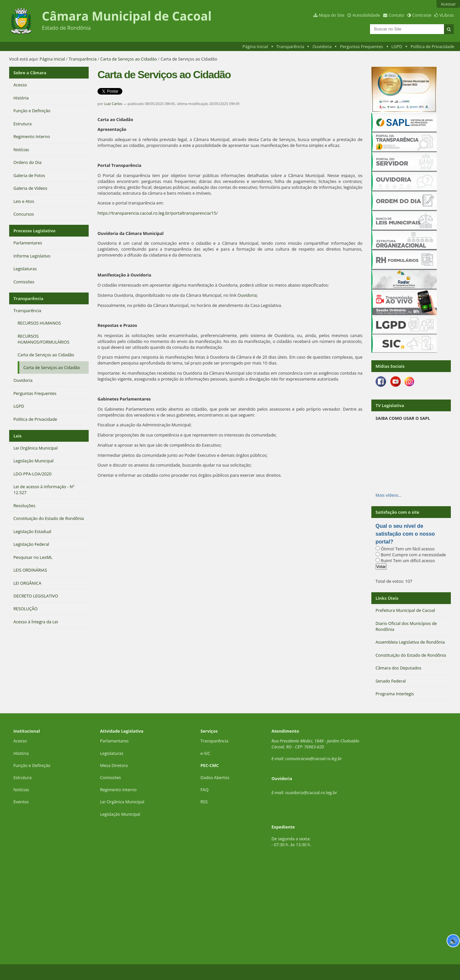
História (21, 753)
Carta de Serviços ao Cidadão (128, 59)
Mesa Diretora (114, 765)
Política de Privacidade (433, 46)
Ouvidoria (322, 46)
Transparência (290, 46)
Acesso (20, 741)
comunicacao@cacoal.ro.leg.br (314, 758)
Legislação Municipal (120, 814)
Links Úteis (387, 598)
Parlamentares (114, 741)
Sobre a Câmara (30, 73)
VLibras (447, 15)
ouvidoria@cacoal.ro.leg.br (311, 793)
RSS (204, 802)
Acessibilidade (366, 15)
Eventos (21, 802)
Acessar (448, 4)
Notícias (21, 790)
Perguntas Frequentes (361, 46)
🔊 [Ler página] (453, 941)
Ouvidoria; (248, 295)
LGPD (397, 46)
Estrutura (23, 777)
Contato (397, 15)
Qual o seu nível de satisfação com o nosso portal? (405, 534)
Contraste (422, 15)
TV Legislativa (390, 405)
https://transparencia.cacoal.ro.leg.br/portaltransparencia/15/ (158, 213)
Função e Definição (32, 765)
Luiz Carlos (113, 104)
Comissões (111, 777)
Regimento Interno (118, 790)
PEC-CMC (210, 765)
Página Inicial (255, 46)
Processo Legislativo (34, 231)
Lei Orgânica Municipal (122, 802)
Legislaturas (112, 753)
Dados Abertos (215, 777)
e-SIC (205, 753)
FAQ (205, 790)
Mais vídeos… (389, 495)
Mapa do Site (332, 15)
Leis (18, 436)
